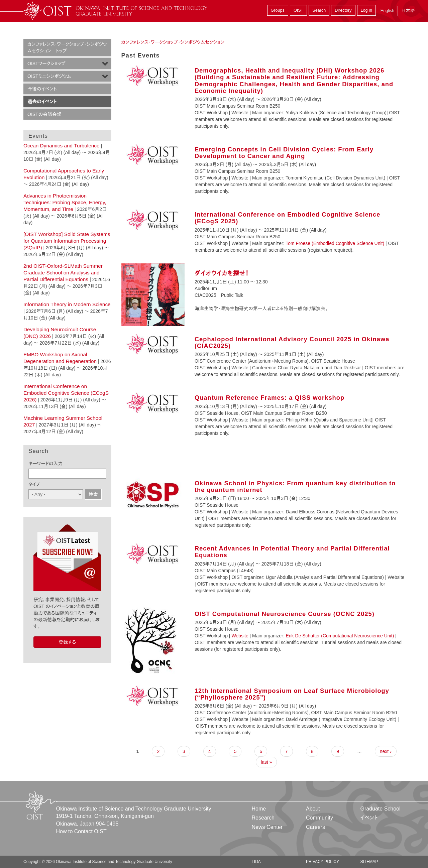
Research (263, 818)
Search (319, 10)
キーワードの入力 (46, 464)
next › (386, 751)
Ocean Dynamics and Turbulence (62, 146)
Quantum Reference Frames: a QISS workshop (270, 398)
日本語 (408, 11)
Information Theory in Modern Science (67, 304)
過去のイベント (42, 102)
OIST (298, 10)
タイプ (34, 484)
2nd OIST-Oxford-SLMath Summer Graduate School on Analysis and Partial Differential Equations (63, 273)
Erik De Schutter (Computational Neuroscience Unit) (340, 636)
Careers (315, 827)
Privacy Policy (323, 862)
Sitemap (369, 862)
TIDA (256, 862)
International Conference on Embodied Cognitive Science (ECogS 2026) (66, 393)
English (387, 11)
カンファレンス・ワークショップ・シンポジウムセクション (173, 42)
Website (240, 636)
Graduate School (380, 809)
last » (266, 762)
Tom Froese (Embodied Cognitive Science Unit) (335, 243)
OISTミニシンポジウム (49, 76)
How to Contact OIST (81, 831)
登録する (67, 642)
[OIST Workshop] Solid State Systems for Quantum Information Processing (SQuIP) (67, 241)
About (313, 809)
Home (259, 809)
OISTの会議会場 (44, 114)
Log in (366, 10)
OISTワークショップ (46, 64)
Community (319, 818)
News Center (267, 827)
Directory (343, 10)
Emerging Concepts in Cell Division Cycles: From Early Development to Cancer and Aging (284, 153)
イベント (369, 818)
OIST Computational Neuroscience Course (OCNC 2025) (285, 614)
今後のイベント (42, 89)
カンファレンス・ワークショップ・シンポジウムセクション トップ (67, 47)
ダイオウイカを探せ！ (222, 273)
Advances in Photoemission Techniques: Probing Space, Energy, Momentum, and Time (65, 202)
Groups (278, 10)
